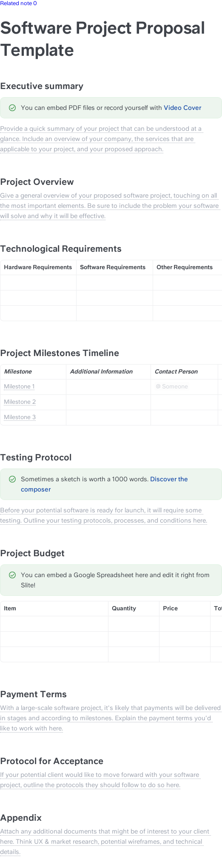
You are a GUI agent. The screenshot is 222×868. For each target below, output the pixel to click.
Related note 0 (18, 3)
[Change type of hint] (12, 108)
